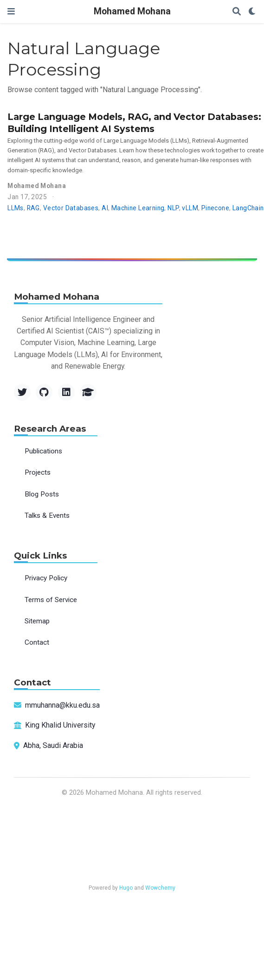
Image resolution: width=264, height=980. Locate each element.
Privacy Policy (46, 578)
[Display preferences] (252, 12)
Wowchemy (160, 888)
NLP (173, 208)
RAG (33, 208)
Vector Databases (71, 208)
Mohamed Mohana (132, 11)
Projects (38, 472)
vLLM (190, 208)
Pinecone (215, 208)
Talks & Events (47, 515)
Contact (37, 642)
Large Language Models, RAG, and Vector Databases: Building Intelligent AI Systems (134, 122)
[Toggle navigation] (11, 11)
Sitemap (37, 621)
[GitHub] (44, 392)
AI (105, 208)
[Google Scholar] (88, 392)
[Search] (237, 12)
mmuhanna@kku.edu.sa (62, 705)
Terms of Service (51, 600)
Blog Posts (42, 494)
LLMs (16, 208)
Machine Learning (138, 208)
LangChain (248, 208)
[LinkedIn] (66, 392)
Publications (43, 451)
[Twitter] (22, 392)
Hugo (126, 888)
